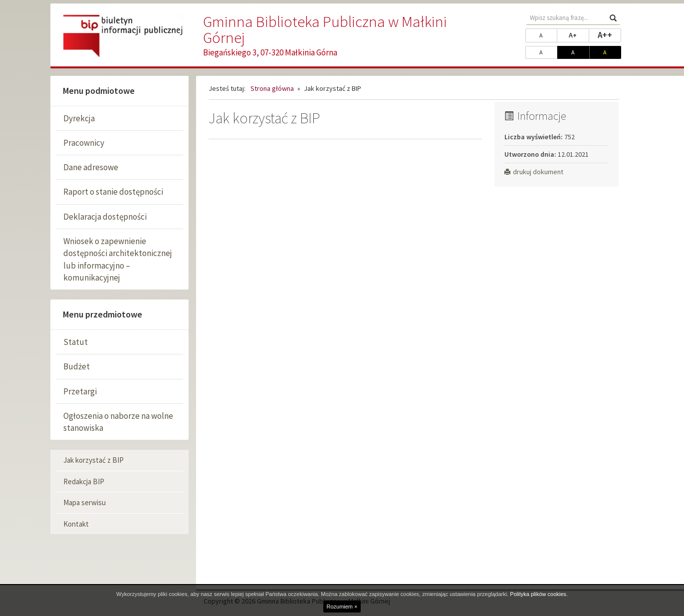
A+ (579, 34)
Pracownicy (84, 143)
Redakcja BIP (84, 481)
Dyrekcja (79, 118)
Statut (76, 342)
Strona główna (272, 88)
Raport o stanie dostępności (113, 192)
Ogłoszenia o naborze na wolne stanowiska (118, 422)
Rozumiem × (342, 607)
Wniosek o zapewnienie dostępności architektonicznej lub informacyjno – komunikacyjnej (118, 259)
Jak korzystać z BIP (94, 460)
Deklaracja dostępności (105, 217)
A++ (609, 34)
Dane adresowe (91, 167)
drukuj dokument (534, 172)
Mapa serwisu (85, 502)
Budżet (77, 366)
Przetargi (80, 391)
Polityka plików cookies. (539, 594)
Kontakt (76, 524)
